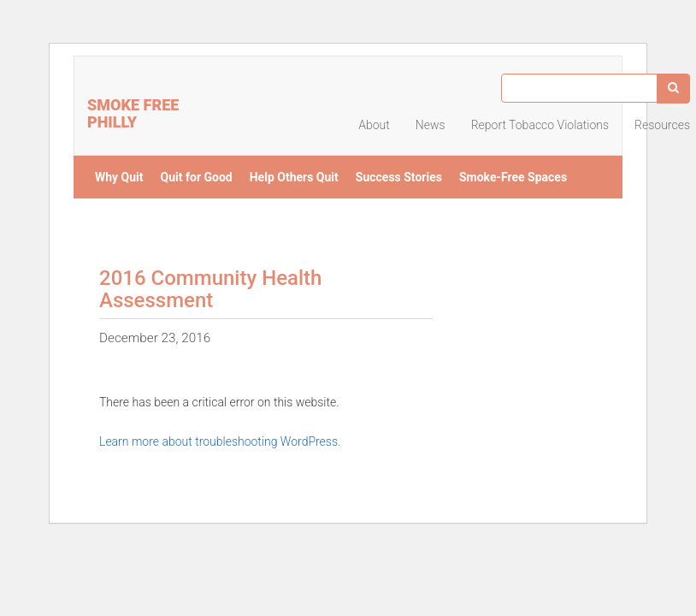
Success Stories (399, 177)
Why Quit (119, 177)
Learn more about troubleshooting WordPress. (220, 441)
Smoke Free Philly (133, 111)
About (374, 125)
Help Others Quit (294, 177)
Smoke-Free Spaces (513, 177)
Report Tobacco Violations (540, 125)
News (431, 125)
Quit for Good (197, 177)
